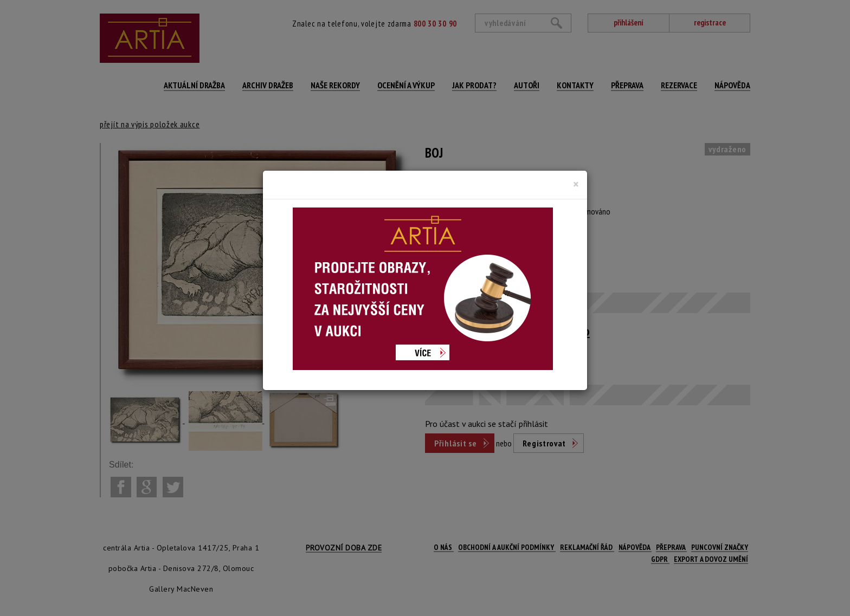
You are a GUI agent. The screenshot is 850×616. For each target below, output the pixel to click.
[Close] (576, 184)
